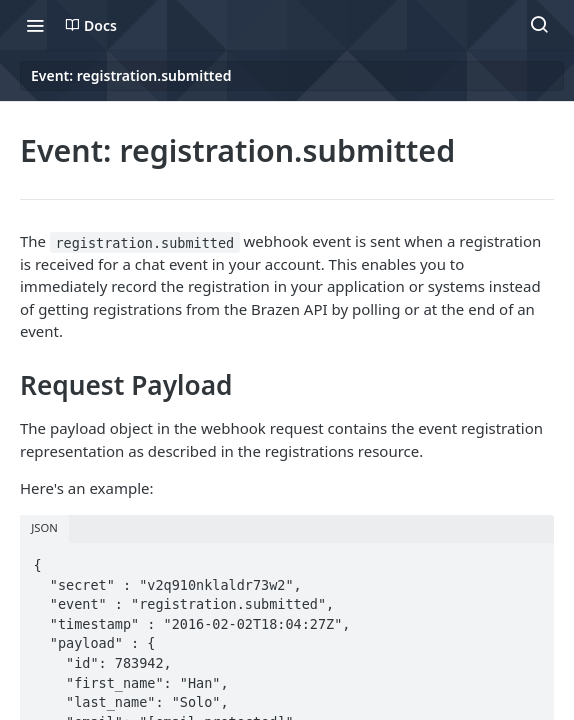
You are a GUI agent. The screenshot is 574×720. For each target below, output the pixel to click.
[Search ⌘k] (539, 25)
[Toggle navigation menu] (35, 25)
